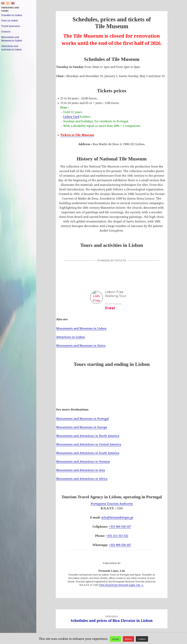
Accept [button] (115, 639)
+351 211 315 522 (117, 536)
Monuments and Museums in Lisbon (12, 39)
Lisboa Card (71, 117)
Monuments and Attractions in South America (88, 453)
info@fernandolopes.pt (117, 517)
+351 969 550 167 (120, 526)
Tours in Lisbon (10, 21)
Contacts (6, 32)
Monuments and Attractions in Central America (89, 444)
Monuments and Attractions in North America (88, 436)
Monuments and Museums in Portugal (83, 419)
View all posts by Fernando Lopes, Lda (120, 585)
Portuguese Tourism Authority (112, 504)
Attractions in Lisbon (71, 337)
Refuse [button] (128, 639)
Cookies (142, 639)
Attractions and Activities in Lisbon (11, 48)
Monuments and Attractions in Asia (81, 470)
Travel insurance (11, 26)
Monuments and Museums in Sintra (81, 345)
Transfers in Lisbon (12, 15)
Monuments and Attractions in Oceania (83, 461)
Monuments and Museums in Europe (82, 427)
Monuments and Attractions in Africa (82, 479)
